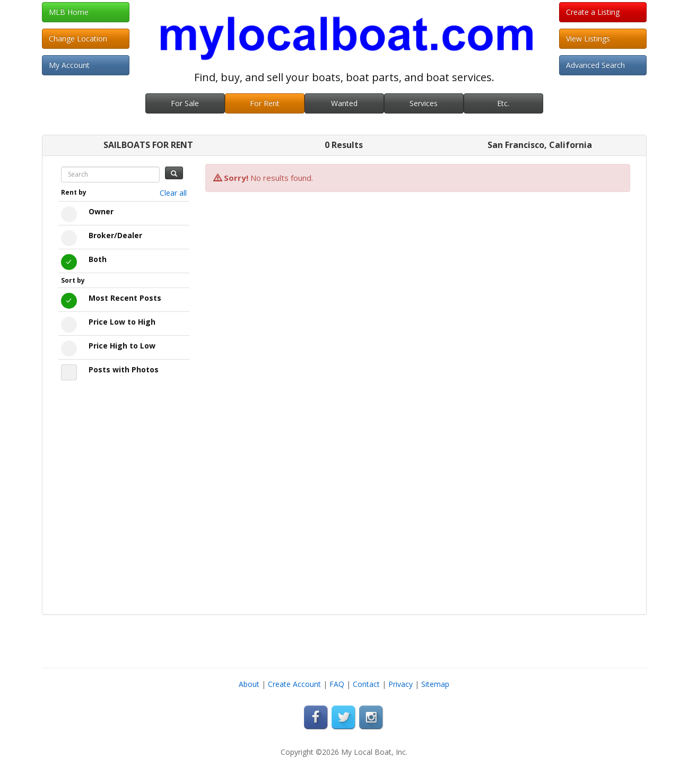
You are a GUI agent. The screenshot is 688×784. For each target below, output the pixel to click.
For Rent (265, 103)
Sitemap (435, 684)
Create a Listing (593, 12)
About (249, 684)
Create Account (294, 684)
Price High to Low (122, 346)
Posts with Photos (124, 369)
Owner (101, 211)
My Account (69, 65)
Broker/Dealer (115, 235)
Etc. (503, 103)
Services (424, 103)
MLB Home (69, 12)
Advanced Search (595, 65)
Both (98, 259)
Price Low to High (122, 322)
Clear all (173, 193)
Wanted (344, 103)
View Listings (588, 38)
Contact (366, 684)
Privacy (400, 684)
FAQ (337, 684)
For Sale (185, 103)
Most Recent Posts (125, 298)
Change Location (78, 38)
